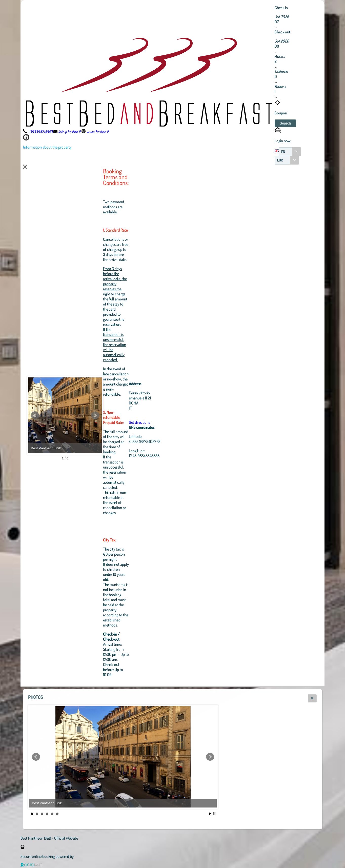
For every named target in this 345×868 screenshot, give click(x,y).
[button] (285, 123)
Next (123, 415)
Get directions (167, 422)
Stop (214, 814)
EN (283, 152)
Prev (35, 415)
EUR (280, 160)
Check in (281, 8)
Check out (282, 32)
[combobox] (290, 152)
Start (210, 814)
